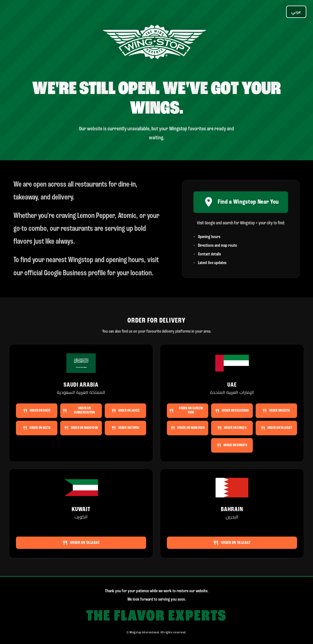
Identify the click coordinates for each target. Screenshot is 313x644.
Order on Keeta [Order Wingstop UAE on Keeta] (276, 411)
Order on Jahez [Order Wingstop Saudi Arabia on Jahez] (126, 411)
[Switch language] (296, 12)
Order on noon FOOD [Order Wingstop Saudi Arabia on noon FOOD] (81, 428)
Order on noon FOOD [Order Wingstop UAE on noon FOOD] (188, 428)
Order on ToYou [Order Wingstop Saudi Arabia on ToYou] (125, 428)
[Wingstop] (156, 43)
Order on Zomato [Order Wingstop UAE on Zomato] (232, 445)
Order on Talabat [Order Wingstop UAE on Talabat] (276, 428)
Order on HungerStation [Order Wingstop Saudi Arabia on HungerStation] (79, 411)
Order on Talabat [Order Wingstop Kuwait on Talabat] (81, 543)
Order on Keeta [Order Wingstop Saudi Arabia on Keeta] (37, 428)
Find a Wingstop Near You (241, 202)
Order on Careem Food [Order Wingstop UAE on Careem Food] (186, 411)
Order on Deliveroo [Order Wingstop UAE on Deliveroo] (232, 411)
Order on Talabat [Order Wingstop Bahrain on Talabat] (232, 543)
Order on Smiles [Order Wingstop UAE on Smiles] (232, 428)
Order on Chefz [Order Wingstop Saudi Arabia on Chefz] (37, 411)
